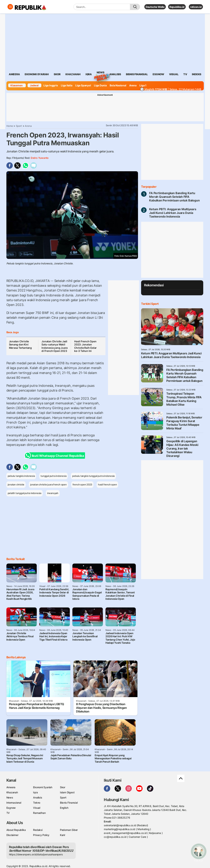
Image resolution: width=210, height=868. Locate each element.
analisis (115, 74)
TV (185, 74)
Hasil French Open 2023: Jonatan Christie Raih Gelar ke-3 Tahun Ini (85, 346)
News (101, 73)
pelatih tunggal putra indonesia (25, 493)
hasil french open (107, 484)
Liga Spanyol (83, 85)
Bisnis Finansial (137, 74)
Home (10, 126)
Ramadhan (39, 813)
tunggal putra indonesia (53, 476)
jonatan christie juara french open (48, 484)
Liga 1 (143, 85)
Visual (37, 808)
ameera (14, 74)
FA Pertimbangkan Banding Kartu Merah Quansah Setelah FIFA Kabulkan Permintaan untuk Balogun (174, 197)
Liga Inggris (51, 85)
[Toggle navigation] (10, 7)
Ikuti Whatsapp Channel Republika (55, 455)
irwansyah (53, 493)
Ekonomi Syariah (37, 74)
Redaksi (38, 830)
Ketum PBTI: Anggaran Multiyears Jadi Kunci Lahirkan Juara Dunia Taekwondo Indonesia (173, 213)
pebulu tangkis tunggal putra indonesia (93, 476)
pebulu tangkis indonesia (21, 476)
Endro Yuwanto (40, 158)
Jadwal (34, 85)
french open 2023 (82, 484)
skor (57, 74)
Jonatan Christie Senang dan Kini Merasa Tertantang (20, 345)
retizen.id (196, 7)
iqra (89, 74)
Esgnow (11, 808)
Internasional (14, 803)
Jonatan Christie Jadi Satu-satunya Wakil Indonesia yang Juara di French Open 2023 (55, 346)
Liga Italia (67, 85)
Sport (19, 126)
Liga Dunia (100, 85)
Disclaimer (12, 835)
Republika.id (177, 7)
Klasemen (16, 85)
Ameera (11, 787)
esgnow (158, 74)
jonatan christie (16, 484)
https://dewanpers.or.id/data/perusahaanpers (36, 854)
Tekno (37, 803)
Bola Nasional (118, 85)
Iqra (35, 792)
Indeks (197, 74)
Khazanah (12, 792)
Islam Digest (67, 792)
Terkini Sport (150, 304)
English (64, 808)
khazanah (73, 74)
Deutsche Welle (155, 7)
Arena (133, 85)
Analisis (38, 797)
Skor (63, 787)
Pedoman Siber (69, 830)
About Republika (16, 830)
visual (174, 74)
